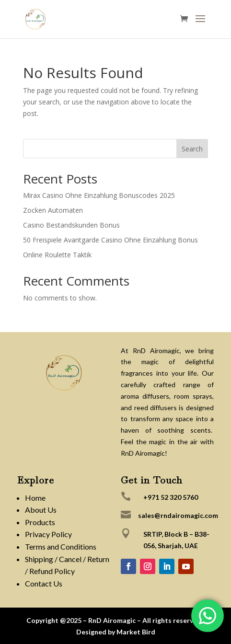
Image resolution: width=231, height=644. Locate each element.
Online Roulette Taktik (57, 255)
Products (40, 522)
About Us (41, 510)
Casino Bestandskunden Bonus (71, 225)
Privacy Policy (48, 534)
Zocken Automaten (53, 210)
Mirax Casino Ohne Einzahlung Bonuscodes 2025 (99, 195)
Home (35, 498)
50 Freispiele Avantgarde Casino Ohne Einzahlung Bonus (110, 240)
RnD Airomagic (112, 620)
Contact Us (44, 583)
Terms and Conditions (61, 546)
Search (192, 149)
